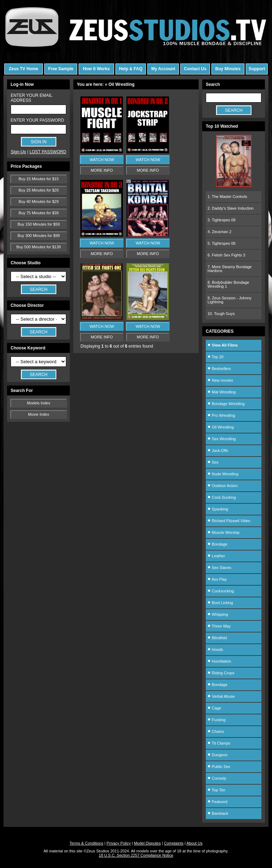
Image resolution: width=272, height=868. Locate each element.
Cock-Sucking (222, 497)
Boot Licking (220, 603)
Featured (217, 802)
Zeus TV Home (24, 69)
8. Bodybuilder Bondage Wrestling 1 (228, 284)
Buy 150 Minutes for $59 (38, 224)
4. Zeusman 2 (219, 232)
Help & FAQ (131, 69)
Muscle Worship (223, 532)
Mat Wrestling (222, 392)
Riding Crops (221, 673)
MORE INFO (102, 170)
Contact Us (195, 69)
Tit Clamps (219, 743)
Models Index (38, 403)
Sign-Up (18, 152)
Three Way (219, 626)
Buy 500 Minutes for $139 (38, 247)
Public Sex (219, 767)
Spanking (218, 509)
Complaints (174, 843)
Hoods (215, 649)
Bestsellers (219, 369)
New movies (220, 380)
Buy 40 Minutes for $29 (38, 201)
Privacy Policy (119, 843)
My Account (163, 69)
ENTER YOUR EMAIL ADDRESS (31, 98)
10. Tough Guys (221, 314)
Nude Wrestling (223, 474)
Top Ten (216, 790)
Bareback (218, 813)
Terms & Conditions (86, 843)
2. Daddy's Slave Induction (231, 208)
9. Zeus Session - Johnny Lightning (229, 300)
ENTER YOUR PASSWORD (37, 120)
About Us (194, 843)
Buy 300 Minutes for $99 (38, 236)
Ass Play (217, 579)
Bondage (217, 544)
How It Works (96, 69)
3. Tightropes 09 (222, 220)
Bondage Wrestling (226, 404)
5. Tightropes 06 (222, 243)
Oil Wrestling (221, 427)
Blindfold (217, 638)
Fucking (217, 720)
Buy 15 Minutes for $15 (38, 179)
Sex (213, 462)
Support (257, 69)
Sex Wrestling (222, 439)
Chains (216, 731)
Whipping (218, 614)
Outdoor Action (223, 486)
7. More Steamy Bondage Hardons (230, 269)
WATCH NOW (102, 160)
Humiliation (219, 661)
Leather (216, 556)
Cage (214, 708)
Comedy (217, 778)
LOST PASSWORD (48, 152)
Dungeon (218, 755)
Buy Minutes (228, 69)
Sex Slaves (219, 568)
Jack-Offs (218, 450)
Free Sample (61, 69)
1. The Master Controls (227, 197)
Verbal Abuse (221, 696)
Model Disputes (147, 843)
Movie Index (38, 414)
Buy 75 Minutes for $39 (38, 213)
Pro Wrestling (221, 415)
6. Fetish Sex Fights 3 (226, 255)
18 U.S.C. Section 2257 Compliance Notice (136, 855)
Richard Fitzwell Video (229, 521)
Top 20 (216, 357)
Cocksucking (221, 591)
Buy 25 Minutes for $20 (38, 190)
